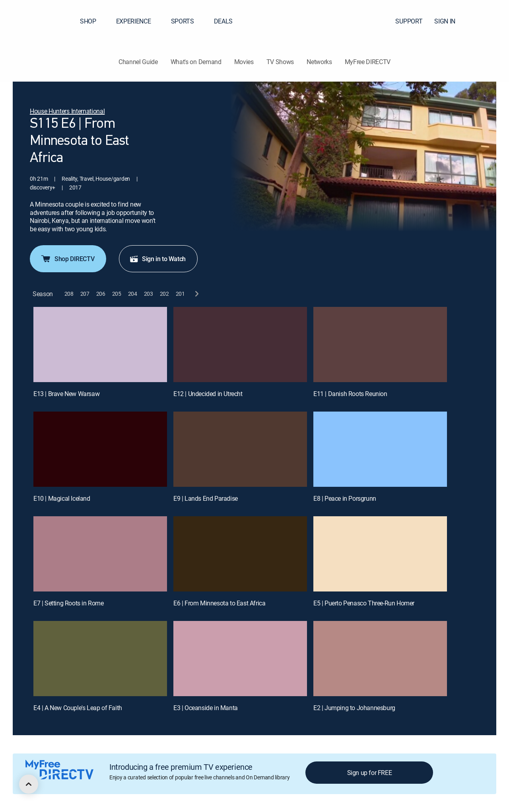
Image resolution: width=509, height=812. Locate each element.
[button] (489, 21)
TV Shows (280, 62)
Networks (319, 62)
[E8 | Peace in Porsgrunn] (380, 449)
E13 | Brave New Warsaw (66, 394)
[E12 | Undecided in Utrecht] (240, 345)
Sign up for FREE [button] (370, 773)
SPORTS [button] (187, 21)
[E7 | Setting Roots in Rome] (100, 554)
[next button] (196, 294)
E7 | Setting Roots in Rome (69, 603)
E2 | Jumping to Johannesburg (354, 708)
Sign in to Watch (157, 259)
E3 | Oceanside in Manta (206, 708)
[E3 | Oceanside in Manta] (240, 659)
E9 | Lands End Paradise (206, 498)
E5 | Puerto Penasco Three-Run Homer (364, 603)
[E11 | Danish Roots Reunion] (380, 345)
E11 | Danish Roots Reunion (350, 394)
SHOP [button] (93, 21)
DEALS (223, 21)
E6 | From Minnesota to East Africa (219, 603)
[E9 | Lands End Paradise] (240, 449)
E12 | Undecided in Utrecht (208, 394)
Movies (244, 62)
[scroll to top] (29, 784)
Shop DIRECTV (67, 259)
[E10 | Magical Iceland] (100, 449)
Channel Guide (138, 62)
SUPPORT (409, 21)
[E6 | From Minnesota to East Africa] (240, 554)
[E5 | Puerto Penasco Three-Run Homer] (380, 554)
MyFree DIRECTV (368, 62)
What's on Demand (196, 62)
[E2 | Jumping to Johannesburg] (380, 659)
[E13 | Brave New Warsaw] (100, 345)
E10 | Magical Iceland (62, 498)
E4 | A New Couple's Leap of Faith (78, 708)
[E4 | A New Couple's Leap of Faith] (100, 659)
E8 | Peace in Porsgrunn (345, 498)
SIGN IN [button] (450, 21)
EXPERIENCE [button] (138, 21)
